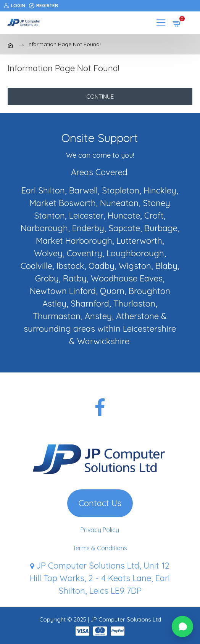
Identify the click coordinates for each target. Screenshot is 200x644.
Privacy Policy (100, 530)
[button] (182, 626)
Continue (100, 97)
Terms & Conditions (100, 548)
